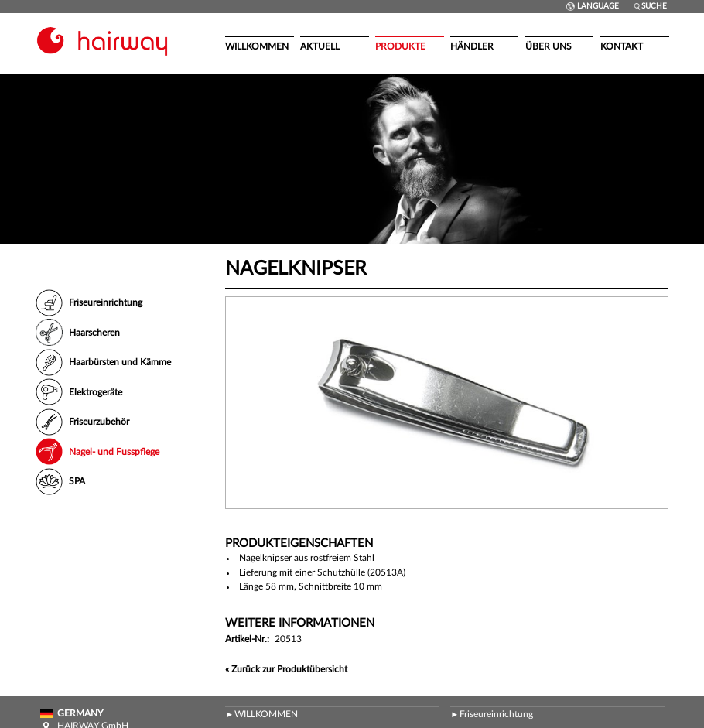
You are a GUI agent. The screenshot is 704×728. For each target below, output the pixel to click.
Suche (649, 6)
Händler (472, 46)
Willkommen (257, 46)
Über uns (549, 46)
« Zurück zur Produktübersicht (286, 669)
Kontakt (622, 46)
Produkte (400, 46)
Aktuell (320, 46)
